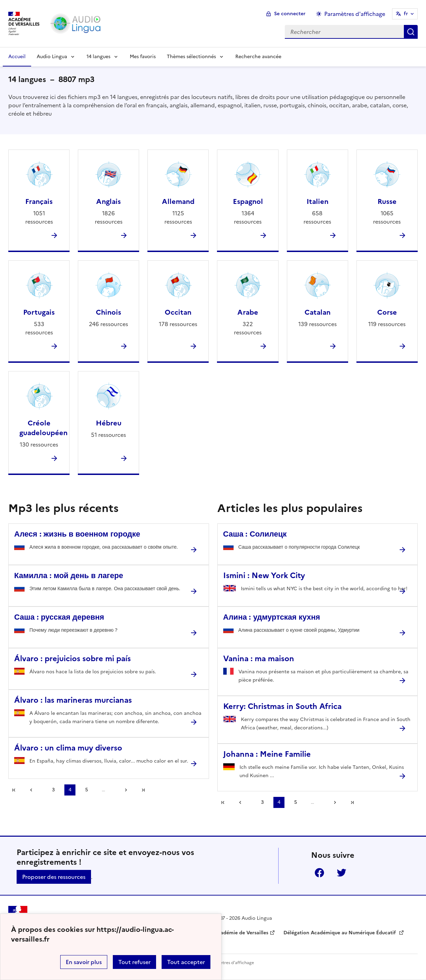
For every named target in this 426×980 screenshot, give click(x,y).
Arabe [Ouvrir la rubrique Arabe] (248, 312)
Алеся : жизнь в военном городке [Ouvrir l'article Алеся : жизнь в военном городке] (77, 534)
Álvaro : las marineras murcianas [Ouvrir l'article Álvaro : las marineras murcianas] (73, 700)
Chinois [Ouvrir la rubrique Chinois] (108, 312)
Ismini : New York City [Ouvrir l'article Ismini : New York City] (264, 576)
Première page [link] (14, 790)
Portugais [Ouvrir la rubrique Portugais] (39, 312)
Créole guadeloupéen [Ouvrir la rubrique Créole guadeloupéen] (43, 428)
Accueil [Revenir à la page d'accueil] (17, 57)
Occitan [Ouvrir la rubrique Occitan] (178, 312)
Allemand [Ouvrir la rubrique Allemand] (178, 201)
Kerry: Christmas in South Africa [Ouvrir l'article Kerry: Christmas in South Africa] (282, 706)
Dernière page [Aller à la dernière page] (143, 790)
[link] (34, 790)
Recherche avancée (258, 57)
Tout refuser (134, 962)
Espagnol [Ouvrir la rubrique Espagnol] (248, 201)
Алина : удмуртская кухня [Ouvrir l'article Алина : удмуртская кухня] (272, 617)
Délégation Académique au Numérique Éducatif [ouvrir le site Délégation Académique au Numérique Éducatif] (340, 933)
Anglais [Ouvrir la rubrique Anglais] (108, 201)
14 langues (98, 57)
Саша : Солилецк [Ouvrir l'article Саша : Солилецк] (255, 534)
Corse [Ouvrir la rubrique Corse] (387, 312)
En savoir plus (84, 962)
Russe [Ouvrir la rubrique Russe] (387, 201)
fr (406, 14)
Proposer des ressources (54, 877)
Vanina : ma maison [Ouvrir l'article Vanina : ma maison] (259, 659)
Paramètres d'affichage (231, 963)
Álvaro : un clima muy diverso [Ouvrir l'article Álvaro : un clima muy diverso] (68, 748)
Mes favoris (143, 57)
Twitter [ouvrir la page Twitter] (342, 873)
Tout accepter (186, 962)
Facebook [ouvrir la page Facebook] (319, 873)
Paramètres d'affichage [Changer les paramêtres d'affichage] (355, 14)
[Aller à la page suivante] (124, 790)
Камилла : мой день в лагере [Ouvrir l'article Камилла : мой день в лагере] (69, 576)
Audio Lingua (52, 57)
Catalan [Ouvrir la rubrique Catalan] (318, 312)
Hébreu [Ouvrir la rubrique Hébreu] (109, 423)
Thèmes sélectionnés (191, 57)
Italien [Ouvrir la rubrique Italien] (318, 201)
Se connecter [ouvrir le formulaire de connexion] (290, 14)
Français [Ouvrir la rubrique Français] (39, 201)
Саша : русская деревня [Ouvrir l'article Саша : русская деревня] (59, 617)
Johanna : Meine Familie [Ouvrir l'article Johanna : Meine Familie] (267, 754)
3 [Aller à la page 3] (53, 790)
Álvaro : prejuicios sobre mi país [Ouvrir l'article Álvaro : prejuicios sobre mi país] (72, 659)
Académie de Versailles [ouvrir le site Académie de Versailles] (241, 933)
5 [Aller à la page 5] (87, 790)
